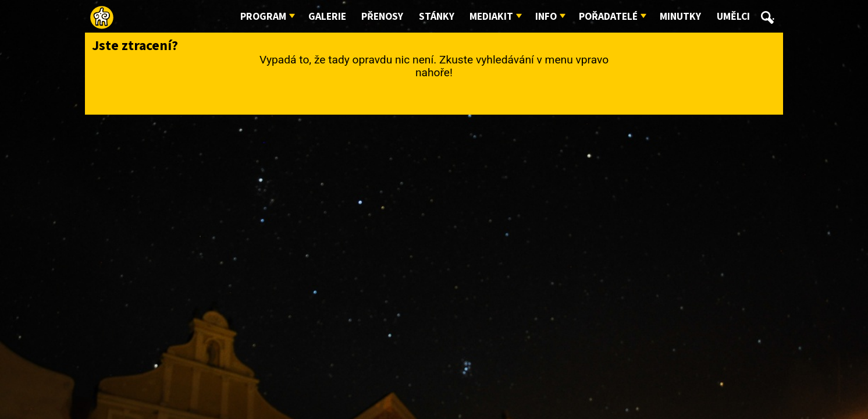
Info (546, 17)
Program (263, 17)
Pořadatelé (608, 17)
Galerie (327, 17)
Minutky (680, 17)
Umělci (733, 17)
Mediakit (491, 17)
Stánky (437, 17)
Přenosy (382, 17)
